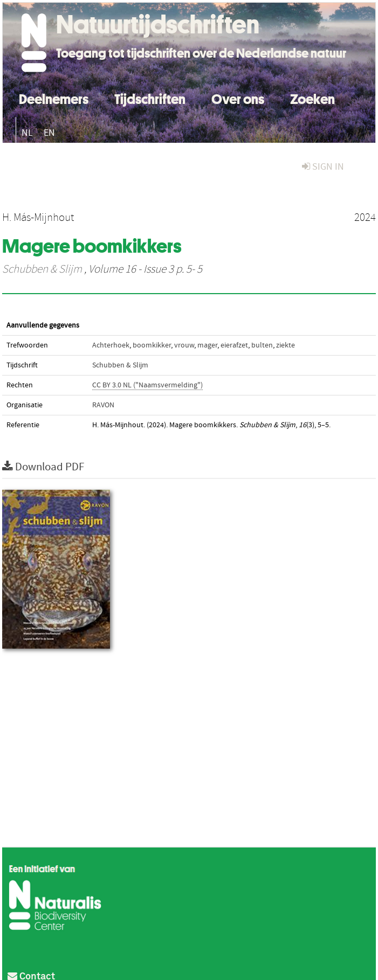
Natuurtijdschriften (158, 24)
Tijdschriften (150, 98)
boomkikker (152, 345)
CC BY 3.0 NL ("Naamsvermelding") (147, 385)
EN (49, 133)
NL (27, 133)
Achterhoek (111, 345)
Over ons (238, 98)
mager (207, 345)
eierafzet (234, 345)
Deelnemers (54, 98)
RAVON (103, 405)
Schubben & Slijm (42, 269)
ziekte (286, 345)
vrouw (184, 345)
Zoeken (312, 98)
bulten (262, 345)
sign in (323, 167)
